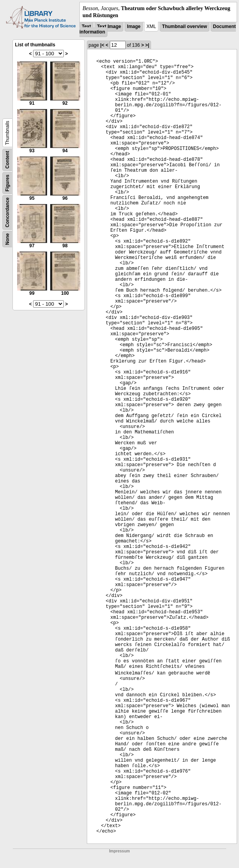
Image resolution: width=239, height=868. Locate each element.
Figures (7, 183)
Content (7, 160)
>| (147, 45)
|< (102, 45)
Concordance (7, 212)
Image (134, 26)
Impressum (119, 851)
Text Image (109, 26)
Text (86, 26)
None (7, 239)
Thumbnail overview (184, 26)
